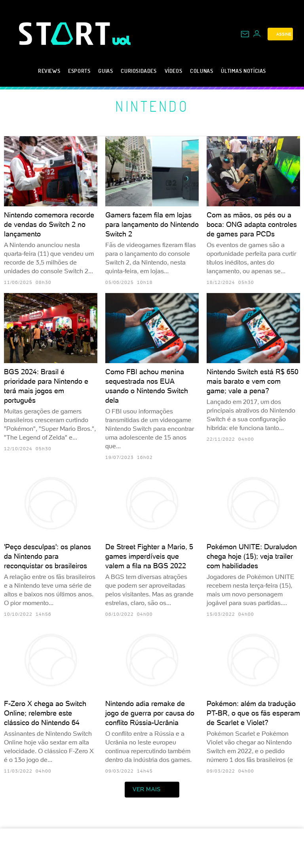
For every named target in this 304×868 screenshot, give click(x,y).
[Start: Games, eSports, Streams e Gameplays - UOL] (66, 33)
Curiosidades (139, 71)
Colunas (201, 71)
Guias (105, 71)
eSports (79, 71)
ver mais (152, 790)
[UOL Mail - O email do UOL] (245, 34)
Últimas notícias (243, 71)
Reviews (49, 71)
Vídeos (174, 71)
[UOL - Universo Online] (122, 40)
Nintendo (152, 106)
